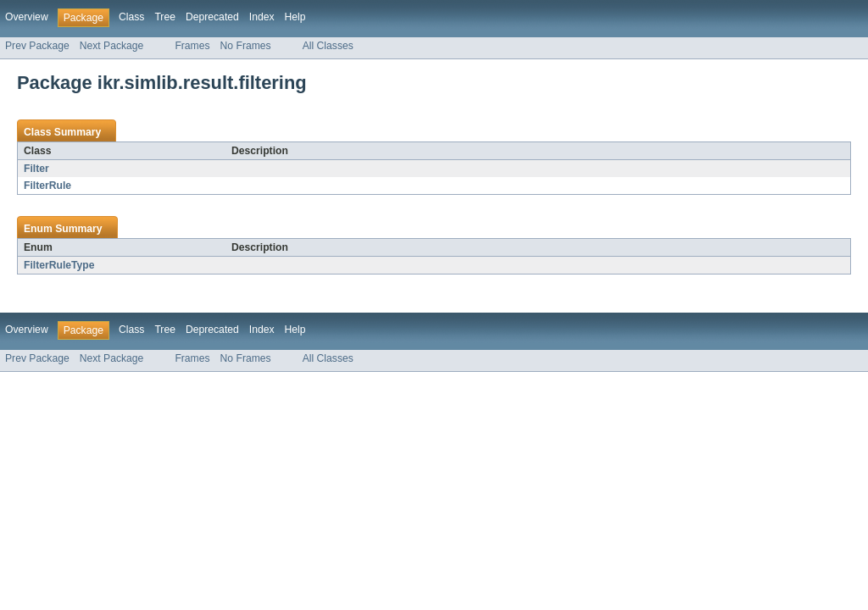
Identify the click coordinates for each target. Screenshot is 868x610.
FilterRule (47, 186)
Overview (27, 17)
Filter (36, 169)
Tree (165, 17)
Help (295, 17)
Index (262, 17)
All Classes (328, 46)
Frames (192, 46)
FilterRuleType (59, 265)
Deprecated (212, 17)
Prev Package (37, 46)
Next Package (112, 46)
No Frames (246, 46)
